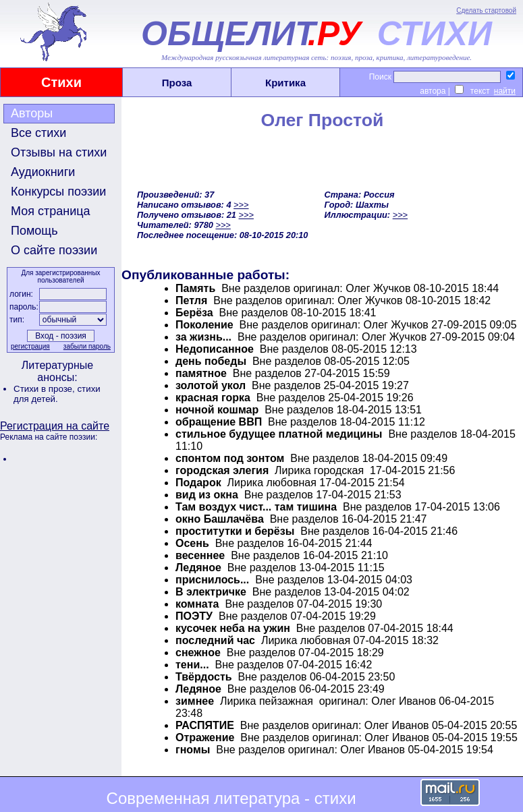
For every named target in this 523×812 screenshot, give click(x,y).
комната (197, 604)
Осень (192, 543)
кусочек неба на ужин (233, 628)
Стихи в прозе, (45, 389)
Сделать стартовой (486, 10)
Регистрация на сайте (55, 426)
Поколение (204, 325)
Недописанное (216, 349)
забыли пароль (87, 346)
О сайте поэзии (54, 250)
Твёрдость (204, 677)
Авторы (32, 113)
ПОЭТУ (194, 616)
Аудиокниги (43, 172)
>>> (241, 205)
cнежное (198, 652)
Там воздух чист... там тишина (256, 507)
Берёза (194, 313)
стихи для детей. (57, 394)
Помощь (34, 231)
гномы (193, 750)
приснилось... (212, 580)
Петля (191, 300)
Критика (285, 83)
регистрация (30, 346)
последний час (215, 640)
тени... (192, 665)
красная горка (213, 398)
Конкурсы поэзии (58, 192)
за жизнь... (203, 337)
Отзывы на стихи (59, 152)
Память (195, 288)
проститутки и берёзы (235, 531)
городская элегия (224, 470)
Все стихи (38, 133)
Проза (177, 83)
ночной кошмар (217, 410)
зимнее (195, 701)
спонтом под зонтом (230, 458)
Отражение (205, 737)
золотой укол (211, 385)
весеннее (200, 555)
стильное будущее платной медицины (279, 434)
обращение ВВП (219, 422)
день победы (211, 361)
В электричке (211, 592)
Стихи (61, 82)
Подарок (198, 483)
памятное (201, 373)
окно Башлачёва (220, 519)
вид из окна (207, 495)
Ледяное (198, 568)
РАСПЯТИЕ (205, 725)
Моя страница (51, 211)
